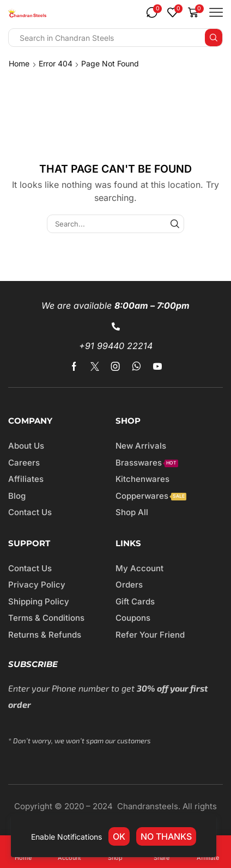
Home (19, 63)
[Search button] (214, 38)
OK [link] (119, 836)
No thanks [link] (166, 836)
